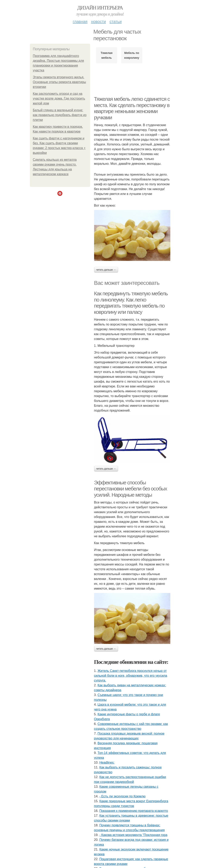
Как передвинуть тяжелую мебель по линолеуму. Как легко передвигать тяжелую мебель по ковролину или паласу (131, 303)
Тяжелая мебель (107, 55)
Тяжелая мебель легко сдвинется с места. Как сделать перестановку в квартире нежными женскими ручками (132, 108)
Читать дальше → (106, 270)
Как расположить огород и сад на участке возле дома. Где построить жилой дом (59, 98)
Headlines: (107, 762)
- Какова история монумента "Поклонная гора (133, 835)
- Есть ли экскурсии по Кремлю (122, 796)
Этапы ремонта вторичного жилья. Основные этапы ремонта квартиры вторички (59, 82)
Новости (98, 22)
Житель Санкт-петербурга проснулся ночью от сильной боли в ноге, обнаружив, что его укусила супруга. (131, 676)
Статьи (116, 22)
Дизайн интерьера (100, 8)
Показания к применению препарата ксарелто (134, 811)
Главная (80, 22)
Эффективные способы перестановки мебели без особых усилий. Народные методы (131, 489)
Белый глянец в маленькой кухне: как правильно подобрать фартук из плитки (60, 115)
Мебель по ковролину (132, 55)
